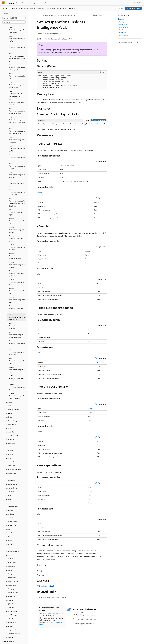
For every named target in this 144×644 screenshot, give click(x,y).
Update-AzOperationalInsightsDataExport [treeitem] (17, 371)
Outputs (123, 33)
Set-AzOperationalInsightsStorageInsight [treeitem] (17, 345)
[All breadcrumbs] (39, 15)
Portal (121, 8)
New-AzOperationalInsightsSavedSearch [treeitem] (17, 150)
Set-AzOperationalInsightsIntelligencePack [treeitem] (17, 310)
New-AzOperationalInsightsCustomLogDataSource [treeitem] (17, 86)
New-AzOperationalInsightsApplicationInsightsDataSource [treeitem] (17, 50)
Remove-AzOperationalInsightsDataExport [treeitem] (17, 223)
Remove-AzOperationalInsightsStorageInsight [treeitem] (17, 266)
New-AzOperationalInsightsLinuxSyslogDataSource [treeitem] (17, 124)
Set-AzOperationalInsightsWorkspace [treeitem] (17, 354)
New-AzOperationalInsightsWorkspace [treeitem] (17, 205)
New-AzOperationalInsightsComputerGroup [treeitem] (17, 78)
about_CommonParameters (47, 559)
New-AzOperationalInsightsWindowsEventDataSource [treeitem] (17, 185)
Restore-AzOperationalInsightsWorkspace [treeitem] (17, 293)
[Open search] (134, 3)
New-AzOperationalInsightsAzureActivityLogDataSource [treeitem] (17, 60)
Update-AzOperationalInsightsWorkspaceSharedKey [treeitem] (17, 389)
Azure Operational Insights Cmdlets (53, 597)
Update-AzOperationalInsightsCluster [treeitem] (17, 363)
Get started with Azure (133, 8)
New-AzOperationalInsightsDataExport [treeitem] (17, 95)
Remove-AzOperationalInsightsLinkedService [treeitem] (17, 240)
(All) (39, 192)
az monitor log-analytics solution (80, 50)
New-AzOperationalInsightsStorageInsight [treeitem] (17, 168)
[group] (72, 124)
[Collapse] (25, 14)
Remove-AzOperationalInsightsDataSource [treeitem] (17, 231)
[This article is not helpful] (137, 42)
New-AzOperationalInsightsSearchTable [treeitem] (17, 159)
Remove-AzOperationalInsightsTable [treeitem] (17, 275)
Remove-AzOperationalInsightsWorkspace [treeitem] (17, 284)
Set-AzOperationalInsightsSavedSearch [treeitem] (17, 336)
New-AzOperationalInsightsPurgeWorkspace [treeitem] (17, 133)
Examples (123, 25)
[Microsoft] (4, 3)
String (90, 330)
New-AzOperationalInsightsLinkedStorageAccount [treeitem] (17, 104)
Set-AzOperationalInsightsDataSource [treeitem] (17, 301)
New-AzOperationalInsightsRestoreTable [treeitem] (17, 141)
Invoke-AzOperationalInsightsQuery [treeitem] (17, 40)
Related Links (123, 35)
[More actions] (105, 15)
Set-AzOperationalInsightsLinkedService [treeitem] (17, 319)
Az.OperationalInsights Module (52, 34)
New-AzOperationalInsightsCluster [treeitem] (17, 69)
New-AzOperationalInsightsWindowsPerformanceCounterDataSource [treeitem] (17, 195)
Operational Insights (66, 15)
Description (123, 22)
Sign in (139, 3)
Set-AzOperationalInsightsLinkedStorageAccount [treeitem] (17, 328)
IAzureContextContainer (68, 166)
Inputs (122, 30)
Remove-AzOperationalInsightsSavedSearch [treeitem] (17, 258)
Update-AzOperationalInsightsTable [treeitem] (17, 380)
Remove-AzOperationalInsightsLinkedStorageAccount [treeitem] (17, 249)
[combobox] (14, 18)
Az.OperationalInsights (50, 15)
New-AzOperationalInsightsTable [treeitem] (17, 176)
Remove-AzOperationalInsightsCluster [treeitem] (17, 214)
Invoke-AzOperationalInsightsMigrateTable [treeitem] (17, 31)
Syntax (122, 19)
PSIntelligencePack (46, 586)
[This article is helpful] (135, 42)
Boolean (88, 251)
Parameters (124, 27)
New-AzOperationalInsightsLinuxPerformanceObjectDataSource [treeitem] (17, 114)
